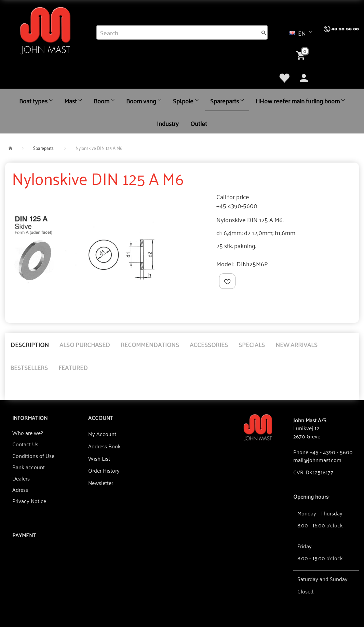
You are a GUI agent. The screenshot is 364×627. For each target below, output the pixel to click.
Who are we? (28, 433)
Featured (73, 367)
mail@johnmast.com (317, 460)
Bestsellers (29, 367)
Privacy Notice (29, 501)
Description (30, 344)
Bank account (29, 467)
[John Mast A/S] (258, 427)
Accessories (209, 344)
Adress (20, 489)
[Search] (264, 33)
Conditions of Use (33, 456)
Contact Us (25, 444)
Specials (252, 344)
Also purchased (85, 344)
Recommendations (150, 344)
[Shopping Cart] (302, 55)
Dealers (21, 478)
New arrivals (296, 344)
